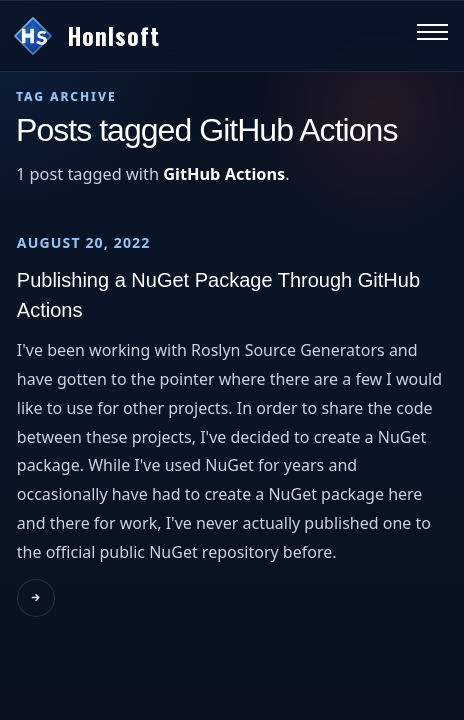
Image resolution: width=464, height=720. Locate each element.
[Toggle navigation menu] (432, 36)
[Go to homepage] (203, 36)
